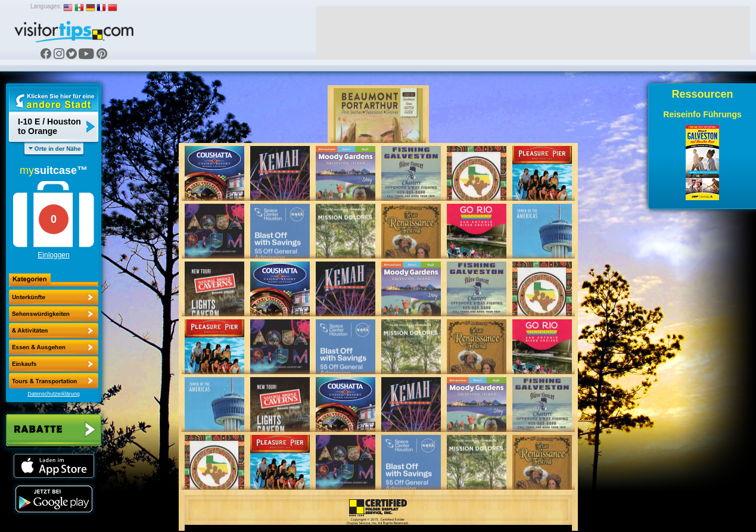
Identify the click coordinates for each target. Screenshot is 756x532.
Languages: (46, 6)
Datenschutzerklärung (54, 394)
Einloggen (53, 255)
